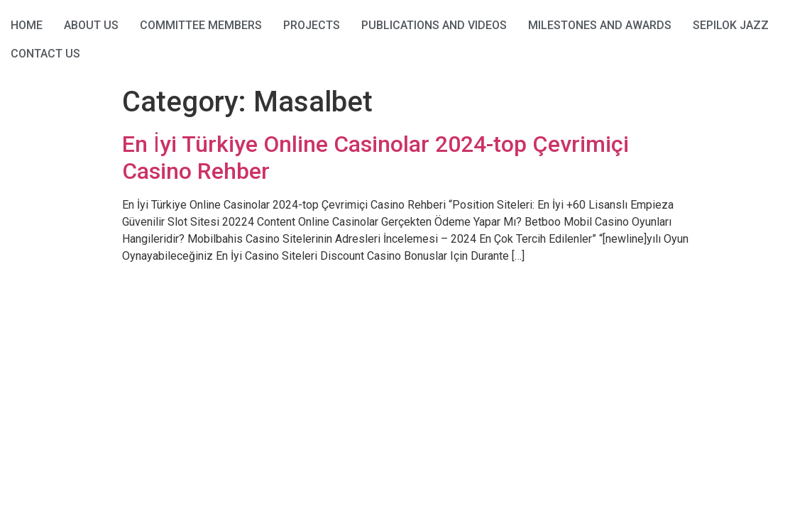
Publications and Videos (434, 25)
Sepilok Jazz (731, 25)
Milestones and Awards (600, 25)
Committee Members (201, 25)
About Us (91, 25)
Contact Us (45, 54)
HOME (27, 25)
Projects (312, 25)
